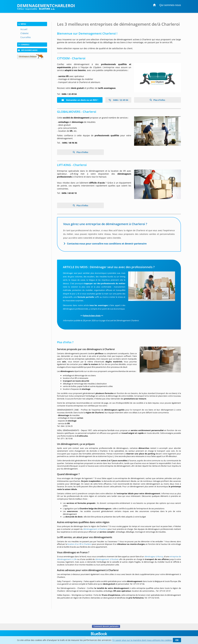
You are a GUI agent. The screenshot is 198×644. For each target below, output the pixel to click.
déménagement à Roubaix (107, 559)
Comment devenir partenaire (106, 626)
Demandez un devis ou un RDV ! (80, 100)
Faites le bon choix (92, 316)
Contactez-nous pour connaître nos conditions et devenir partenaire (107, 244)
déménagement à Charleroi (95, 529)
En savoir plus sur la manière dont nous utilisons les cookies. (142, 640)
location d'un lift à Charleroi (79, 544)
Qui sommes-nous (170, 5)
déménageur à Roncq (154, 556)
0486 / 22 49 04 (118, 100)
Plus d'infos (159, 100)
